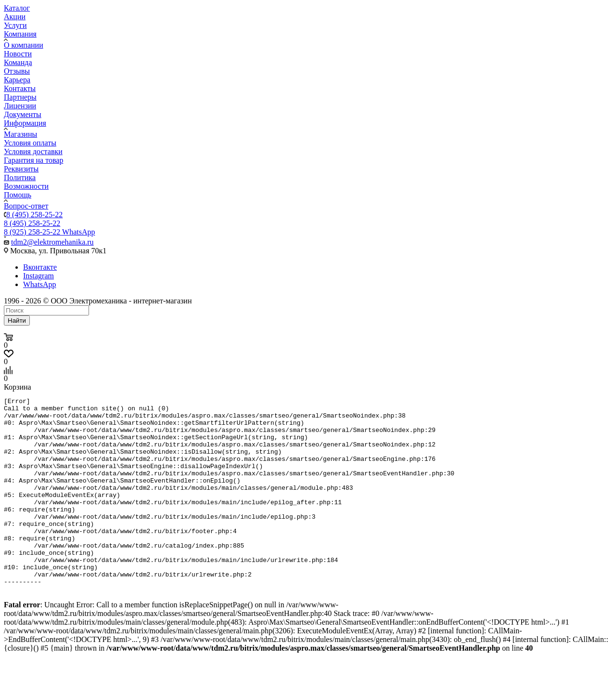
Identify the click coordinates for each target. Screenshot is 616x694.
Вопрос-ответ (26, 206)
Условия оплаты (30, 143)
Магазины (20, 134)
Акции (15, 17)
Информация (25, 123)
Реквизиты (21, 169)
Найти (17, 321)
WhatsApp (39, 284)
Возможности (26, 186)
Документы (23, 114)
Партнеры (20, 97)
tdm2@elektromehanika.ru (52, 242)
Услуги (15, 25)
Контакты (20, 88)
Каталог (17, 8)
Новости (18, 54)
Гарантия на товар (33, 160)
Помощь (18, 195)
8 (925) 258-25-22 (49, 232)
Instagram (38, 276)
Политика (20, 177)
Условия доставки (33, 151)
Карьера (17, 80)
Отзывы (17, 71)
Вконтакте (40, 267)
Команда (18, 62)
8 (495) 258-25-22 (34, 215)
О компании (24, 45)
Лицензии (20, 106)
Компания (20, 34)
